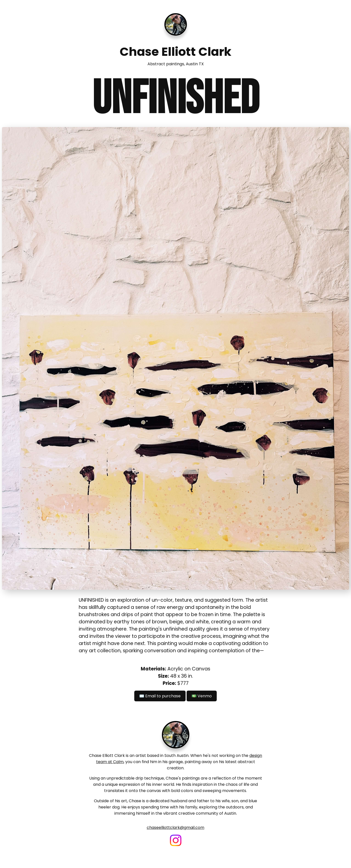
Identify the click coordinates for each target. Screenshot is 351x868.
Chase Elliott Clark (175, 52)
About (187, 5)
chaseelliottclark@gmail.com (175, 828)
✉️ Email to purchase (160, 696)
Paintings (167, 5)
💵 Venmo (202, 696)
